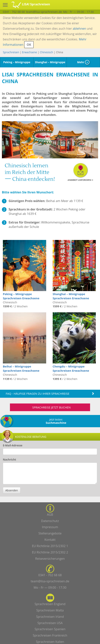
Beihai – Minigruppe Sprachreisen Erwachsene (21, 368)
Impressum (50, 527)
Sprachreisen (11, 52)
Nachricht (9, 459)
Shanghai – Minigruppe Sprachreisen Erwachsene (71, 296)
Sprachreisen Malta (50, 610)
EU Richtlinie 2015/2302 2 (50, 552)
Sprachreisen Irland (50, 617)
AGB (50, 515)
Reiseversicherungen (50, 559)
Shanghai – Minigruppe (50, 62)
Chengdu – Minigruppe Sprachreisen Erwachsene (71, 368)
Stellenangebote (50, 533)
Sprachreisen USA (50, 623)
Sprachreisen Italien (50, 642)
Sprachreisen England (50, 604)
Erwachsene (29, 52)
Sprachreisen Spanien (50, 629)
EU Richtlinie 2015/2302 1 (50, 546)
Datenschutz (50, 521)
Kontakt (50, 540)
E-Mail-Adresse (13, 445)
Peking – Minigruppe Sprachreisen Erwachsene (21, 296)
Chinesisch (47, 52)
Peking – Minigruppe (17, 62)
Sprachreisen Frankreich (50, 635)
